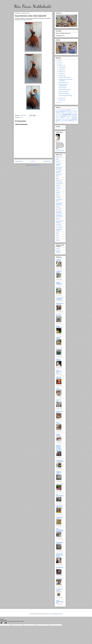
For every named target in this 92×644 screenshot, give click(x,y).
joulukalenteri (62, 111)
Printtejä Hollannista (58, 252)
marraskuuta (62, 68)
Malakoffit (59, 288)
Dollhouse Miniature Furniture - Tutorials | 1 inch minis (59, 448)
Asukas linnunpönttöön (63, 92)
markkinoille (67, 114)
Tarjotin (57, 235)
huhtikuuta (61, 74)
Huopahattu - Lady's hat (59, 172)
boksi (59, 110)
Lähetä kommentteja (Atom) (34, 165)
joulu (57, 111)
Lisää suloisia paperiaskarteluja (65, 96)
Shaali (57, 233)
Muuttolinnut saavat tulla (64, 94)
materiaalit (74, 114)
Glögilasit (58, 162)
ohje (70, 116)
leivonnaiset (70, 113)
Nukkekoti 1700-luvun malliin (59, 473)
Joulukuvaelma (59, 183)
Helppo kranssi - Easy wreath (59, 168)
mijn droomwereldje (60, 495)
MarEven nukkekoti (59, 360)
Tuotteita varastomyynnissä (64, 90)
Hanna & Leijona (58, 435)
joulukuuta (61, 66)
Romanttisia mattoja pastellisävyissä (63, 85)
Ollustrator (50, 614)
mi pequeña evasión (59, 272)
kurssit (66, 113)
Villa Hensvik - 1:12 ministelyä (60, 461)
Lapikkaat (58, 207)
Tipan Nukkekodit (59, 389)
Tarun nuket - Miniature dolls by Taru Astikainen (60, 555)
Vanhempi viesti (47, 161)
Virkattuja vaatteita (62, 88)
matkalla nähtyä (59, 116)
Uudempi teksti (19, 161)
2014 (59, 64)
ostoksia (63, 117)
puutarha (75, 117)
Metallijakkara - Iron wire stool (59, 216)
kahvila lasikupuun (74, 111)
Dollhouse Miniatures (59, 378)
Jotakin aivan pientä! (59, 412)
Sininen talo (68, 119)
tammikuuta (61, 100)
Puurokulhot (59, 225)
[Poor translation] (5, 623)
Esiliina (57, 159)
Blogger (61, 614)
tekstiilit (58, 121)
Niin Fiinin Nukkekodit (32, 6)
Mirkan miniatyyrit (59, 423)
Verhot (57, 238)
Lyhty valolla (59, 209)
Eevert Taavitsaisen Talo (59, 372)
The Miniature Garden (59, 590)
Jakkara (58, 178)
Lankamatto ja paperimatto (59, 204)
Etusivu (33, 161)
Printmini (58, 249)
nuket (68, 116)
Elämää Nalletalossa (59, 283)
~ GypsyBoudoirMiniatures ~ (60, 542)
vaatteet (21, 117)
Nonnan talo (59, 349)
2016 (59, 60)
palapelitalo (69, 117)
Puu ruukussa (59, 227)
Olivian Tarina (60, 484)
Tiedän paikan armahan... (60, 518)
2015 (59, 62)
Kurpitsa (58, 195)
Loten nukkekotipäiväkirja (60, 602)
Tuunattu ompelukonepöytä (64, 77)
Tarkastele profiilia (60, 150)
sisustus (74, 119)
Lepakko (58, 240)
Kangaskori (58, 188)
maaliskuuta (61, 76)
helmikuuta (61, 98)
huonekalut (68, 110)
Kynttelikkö (58, 197)
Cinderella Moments (59, 260)
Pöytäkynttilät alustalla (59, 230)
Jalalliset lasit (59, 181)
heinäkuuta (61, 72)
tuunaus (62, 121)
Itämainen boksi (74, 110)
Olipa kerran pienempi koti (59, 506)
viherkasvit (71, 121)
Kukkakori (58, 193)
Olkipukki (58, 219)
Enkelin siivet (59, 157)
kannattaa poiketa (60, 113)
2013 (59, 103)
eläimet (62, 110)
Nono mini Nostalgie (59, 315)
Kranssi (58, 190)
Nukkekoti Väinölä (59, 338)
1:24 (57, 110)
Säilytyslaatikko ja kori (63, 83)
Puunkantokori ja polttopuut (60, 222)
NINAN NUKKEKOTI (59, 327)
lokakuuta (61, 70)
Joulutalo (68, 111)
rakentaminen (59, 119)
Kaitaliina (58, 185)
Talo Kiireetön (60, 579)
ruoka (64, 119)
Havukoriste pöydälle (59, 165)
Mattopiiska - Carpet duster (59, 212)
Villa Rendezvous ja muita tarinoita (60, 530)
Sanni (59, 141)
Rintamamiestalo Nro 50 (60, 304)
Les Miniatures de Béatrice (60, 299)
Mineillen (64, 116)
